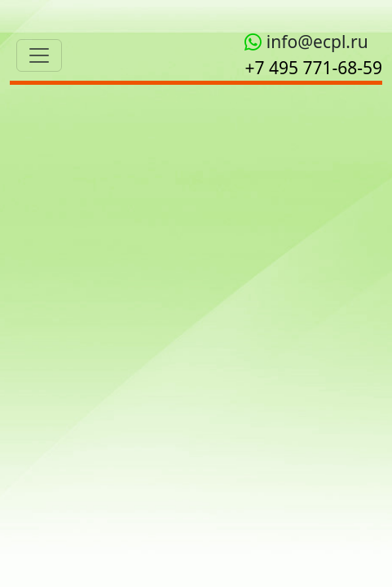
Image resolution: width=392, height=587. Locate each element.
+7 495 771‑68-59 (313, 68)
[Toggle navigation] (39, 55)
